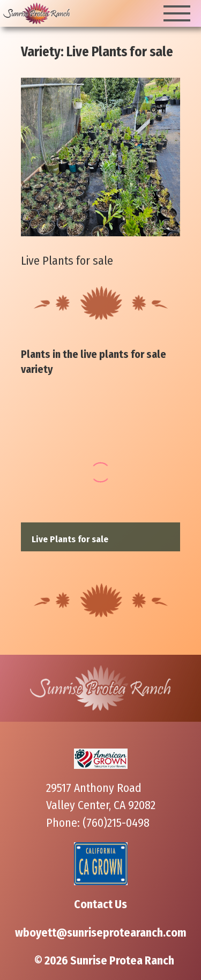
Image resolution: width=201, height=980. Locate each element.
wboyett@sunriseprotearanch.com (101, 933)
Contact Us (100, 904)
